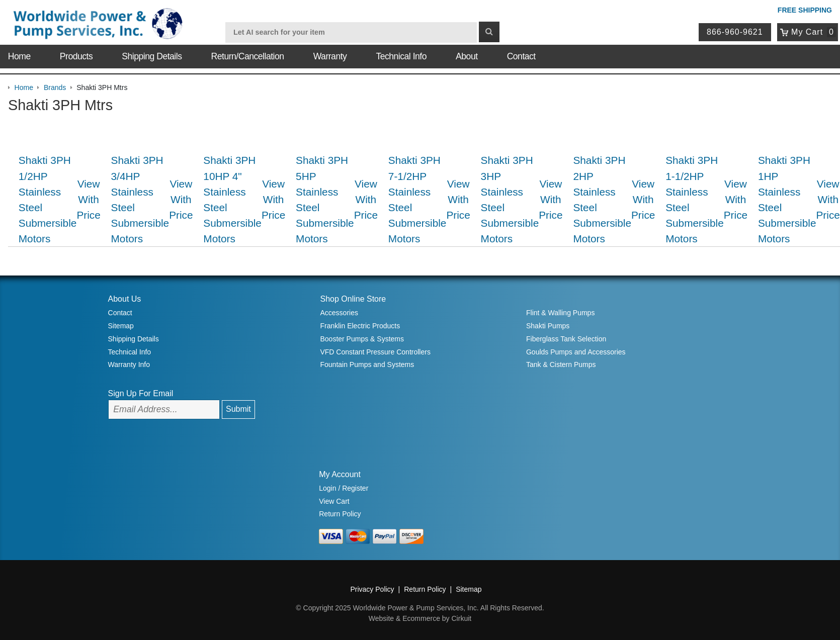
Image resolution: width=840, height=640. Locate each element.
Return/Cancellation (248, 56)
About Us (125, 299)
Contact (521, 56)
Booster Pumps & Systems (362, 339)
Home (19, 56)
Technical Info (401, 56)
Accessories (339, 313)
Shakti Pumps (548, 326)
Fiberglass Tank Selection (566, 339)
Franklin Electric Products (360, 326)
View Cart (334, 501)
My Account (340, 474)
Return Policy (340, 514)
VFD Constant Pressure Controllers (375, 352)
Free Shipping (805, 10)
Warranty (330, 56)
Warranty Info (129, 364)
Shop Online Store (353, 299)
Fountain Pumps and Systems (367, 364)
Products (76, 56)
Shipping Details (152, 56)
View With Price (88, 199)
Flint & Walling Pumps (560, 313)
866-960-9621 (735, 32)
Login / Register (344, 488)
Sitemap (121, 326)
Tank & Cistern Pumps (561, 364)
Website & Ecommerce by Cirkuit (420, 618)
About (467, 56)
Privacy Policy (372, 589)
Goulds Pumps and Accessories (576, 352)
